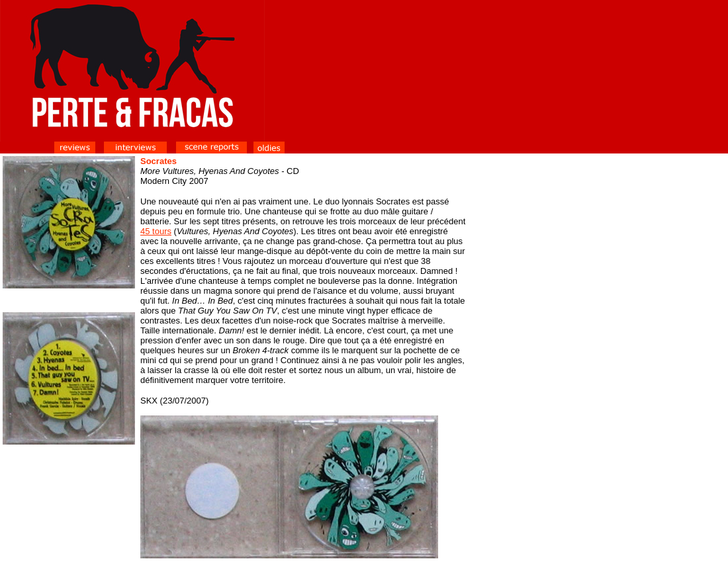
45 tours (156, 231)
